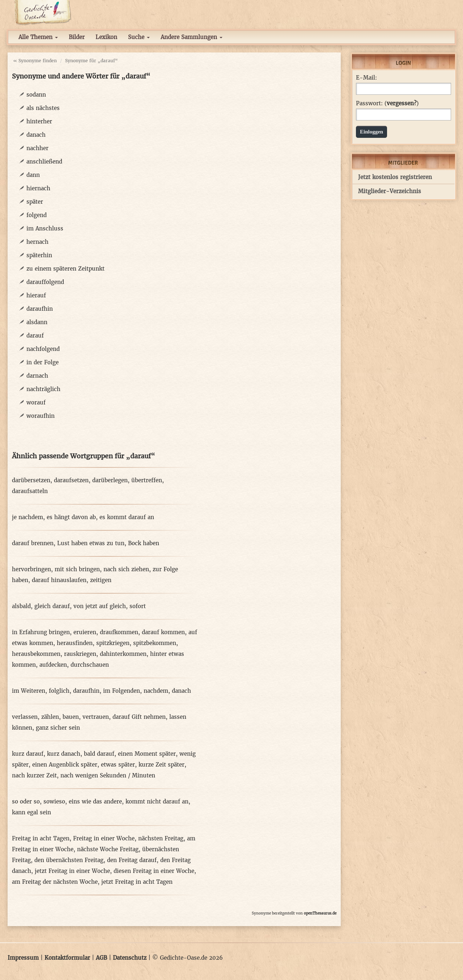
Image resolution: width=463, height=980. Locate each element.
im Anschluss (45, 228)
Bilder (77, 37)
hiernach (38, 188)
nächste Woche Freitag (108, 849)
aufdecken (53, 665)
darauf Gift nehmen (139, 717)
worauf (36, 402)
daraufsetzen (71, 480)
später (35, 202)
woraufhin (41, 416)
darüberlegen (110, 480)
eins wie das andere (95, 801)
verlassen (25, 717)
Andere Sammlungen (192, 37)
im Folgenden (122, 691)
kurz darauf (28, 754)
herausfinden (75, 643)
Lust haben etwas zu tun (91, 543)
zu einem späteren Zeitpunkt (65, 269)
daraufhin (40, 309)
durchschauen (90, 665)
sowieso (54, 801)
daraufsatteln (30, 491)
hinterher (39, 121)
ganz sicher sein (58, 728)
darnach (37, 376)
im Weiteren (29, 691)
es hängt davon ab (71, 517)
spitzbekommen (155, 643)
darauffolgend (45, 282)
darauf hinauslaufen (59, 580)
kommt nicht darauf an (157, 801)
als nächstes (43, 108)
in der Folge (43, 362)
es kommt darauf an (127, 517)
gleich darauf (52, 606)
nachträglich (43, 389)
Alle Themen (38, 37)
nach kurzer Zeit (34, 775)
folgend (37, 215)
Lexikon (106, 37)
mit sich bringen (77, 569)
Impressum (23, 958)
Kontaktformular (67, 958)
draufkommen (119, 632)
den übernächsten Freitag (69, 860)
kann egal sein (31, 812)
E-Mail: (366, 78)
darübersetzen (31, 480)
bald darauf (99, 754)
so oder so (26, 801)
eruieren (85, 632)
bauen (71, 717)
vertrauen (96, 717)
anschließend (44, 162)
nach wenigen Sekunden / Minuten (108, 775)
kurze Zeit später (162, 765)
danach (36, 135)
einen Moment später (147, 754)
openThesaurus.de (320, 913)
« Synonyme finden (35, 61)
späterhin (39, 255)
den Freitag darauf (132, 860)
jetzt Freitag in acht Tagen (137, 882)
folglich (59, 691)
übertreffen (147, 480)
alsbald (21, 606)
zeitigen (101, 580)
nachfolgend (43, 349)
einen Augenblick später (65, 765)
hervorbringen (31, 569)
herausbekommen (36, 654)
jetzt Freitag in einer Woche (72, 871)
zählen (50, 717)
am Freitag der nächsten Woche (55, 882)
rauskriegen (80, 654)
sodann (36, 95)
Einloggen (371, 132)
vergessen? (402, 103)
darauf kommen (163, 632)
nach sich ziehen (126, 569)
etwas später (118, 765)
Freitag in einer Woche (104, 838)
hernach (37, 242)
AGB (101, 958)
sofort (138, 606)
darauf (35, 336)
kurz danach (64, 754)
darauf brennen (33, 543)
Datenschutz (130, 958)
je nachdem (27, 517)
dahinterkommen (123, 654)
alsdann (37, 322)
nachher (37, 148)
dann (33, 175)
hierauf (36, 295)
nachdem (156, 691)
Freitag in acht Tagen (41, 838)
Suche (139, 37)
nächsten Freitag (161, 838)
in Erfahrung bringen (41, 632)
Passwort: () (387, 103)
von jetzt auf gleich (100, 606)
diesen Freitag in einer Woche (154, 871)
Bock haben (144, 543)
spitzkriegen (113, 643)
